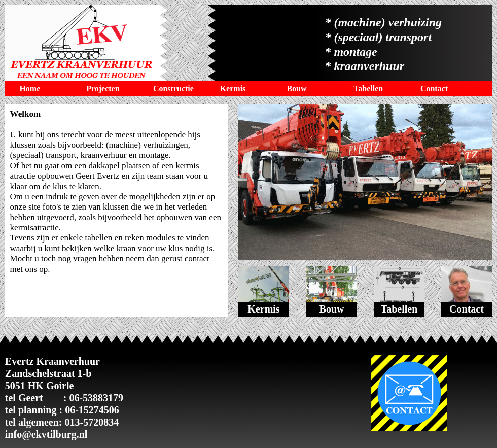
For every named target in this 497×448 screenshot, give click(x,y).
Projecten (103, 89)
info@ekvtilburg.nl (46, 434)
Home (30, 89)
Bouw (296, 89)
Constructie (173, 89)
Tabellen (368, 89)
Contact (434, 89)
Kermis (233, 89)
